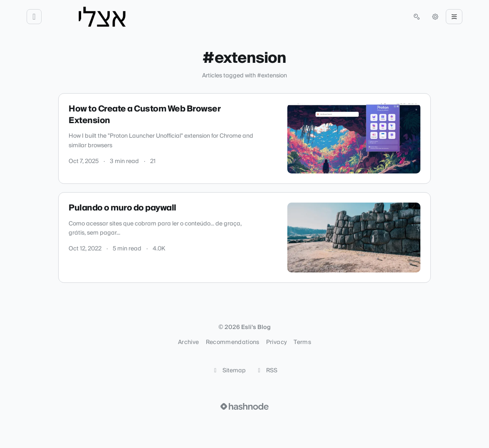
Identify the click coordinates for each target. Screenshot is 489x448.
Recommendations (233, 342)
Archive (188, 342)
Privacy (277, 342)
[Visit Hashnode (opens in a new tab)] (244, 406)
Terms (302, 342)
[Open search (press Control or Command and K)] (417, 17)
